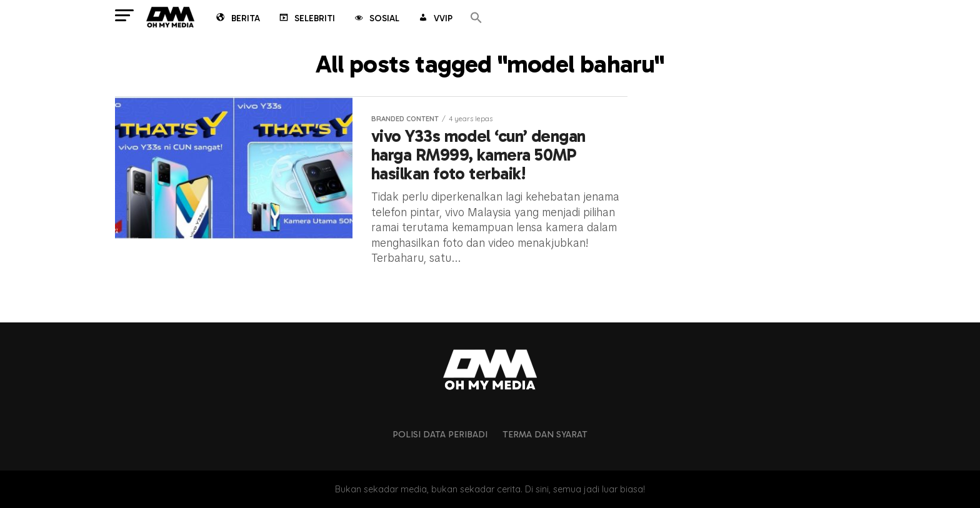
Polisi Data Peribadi (440, 434)
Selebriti (306, 19)
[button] (476, 18)
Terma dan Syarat (545, 434)
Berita (237, 19)
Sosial (376, 19)
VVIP (435, 19)
